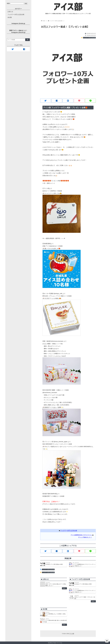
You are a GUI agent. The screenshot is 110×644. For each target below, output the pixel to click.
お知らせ (10, 12)
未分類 (10, 17)
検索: (8, 3)
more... (64, 588)
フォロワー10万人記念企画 (89, 38)
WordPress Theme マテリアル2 (55, 643)
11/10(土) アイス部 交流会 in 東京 (54, 564)
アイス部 (72, 634)
